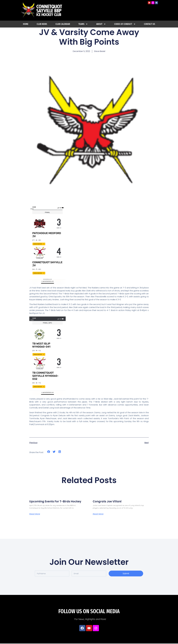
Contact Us (150, 24)
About (101, 24)
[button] (49, 452)
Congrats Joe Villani (107, 501)
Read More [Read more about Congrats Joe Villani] (98, 514)
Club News (42, 24)
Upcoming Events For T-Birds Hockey (55, 501)
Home (26, 24)
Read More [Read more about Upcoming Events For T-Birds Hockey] (35, 514)
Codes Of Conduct (125, 24)
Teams (83, 24)
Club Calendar (63, 24)
